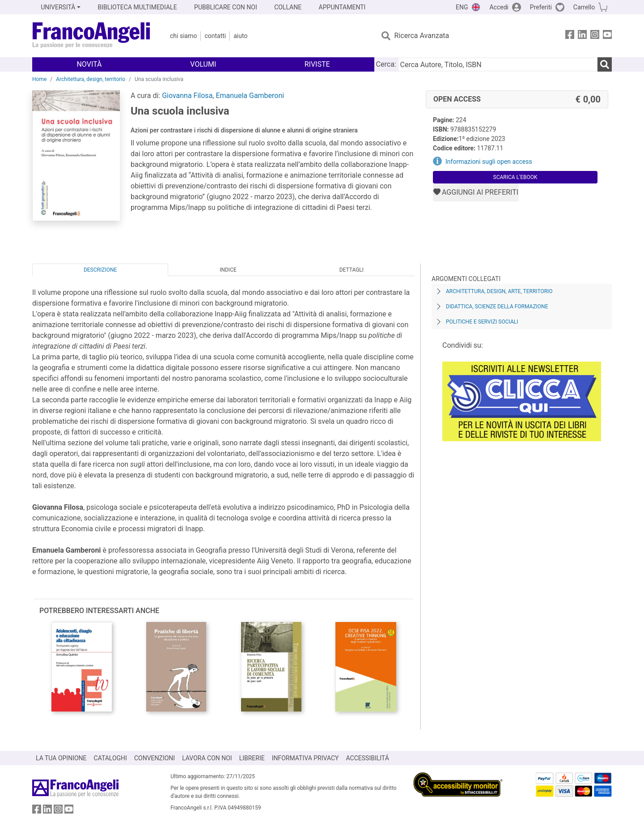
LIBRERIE (252, 758)
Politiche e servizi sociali (482, 322)
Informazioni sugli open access (489, 162)
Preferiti (541, 7)
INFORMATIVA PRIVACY (305, 758)
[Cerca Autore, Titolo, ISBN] (498, 64)
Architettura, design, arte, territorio (499, 291)
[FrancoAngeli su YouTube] (607, 36)
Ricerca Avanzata (422, 36)
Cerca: (386, 64)
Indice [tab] (228, 270)
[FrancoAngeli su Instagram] (595, 36)
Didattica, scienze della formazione (497, 307)
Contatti (215, 36)
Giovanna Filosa (187, 96)
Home (39, 79)
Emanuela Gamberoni (250, 96)
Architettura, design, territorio (91, 79)
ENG (462, 7)
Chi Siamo (183, 36)
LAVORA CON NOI (207, 758)
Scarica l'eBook (515, 177)
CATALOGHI (110, 758)
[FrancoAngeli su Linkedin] (582, 36)
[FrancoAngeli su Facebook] (570, 36)
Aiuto (240, 36)
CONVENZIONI (155, 758)
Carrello (584, 7)
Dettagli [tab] (352, 270)
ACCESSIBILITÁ (368, 758)
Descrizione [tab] (100, 270)
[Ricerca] (605, 64)
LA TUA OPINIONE (61, 758)
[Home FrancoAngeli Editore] (91, 36)
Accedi (499, 7)
